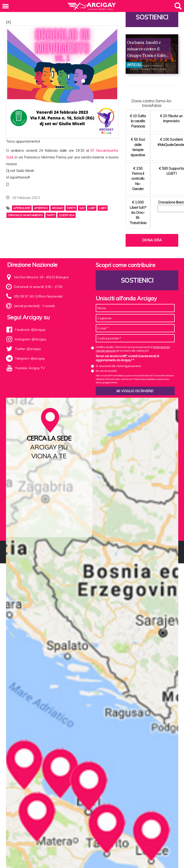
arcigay (58, 208)
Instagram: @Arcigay (30, 339)
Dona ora (152, 240)
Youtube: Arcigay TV (30, 368)
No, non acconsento (106, 371)
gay (82, 208)
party (51, 215)
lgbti (103, 208)
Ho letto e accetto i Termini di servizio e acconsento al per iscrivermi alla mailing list (133, 349)
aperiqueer (22, 208)
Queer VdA (67, 215)
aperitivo (41, 208)
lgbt (92, 208)
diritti (71, 208)
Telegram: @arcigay (30, 358)
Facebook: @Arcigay (30, 330)
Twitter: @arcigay (28, 349)
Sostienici (152, 17)
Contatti (49, 306)
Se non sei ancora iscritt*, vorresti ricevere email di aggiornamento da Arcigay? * (127, 358)
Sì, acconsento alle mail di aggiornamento (118, 366)
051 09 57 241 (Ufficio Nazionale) (38, 296)
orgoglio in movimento (25, 215)
